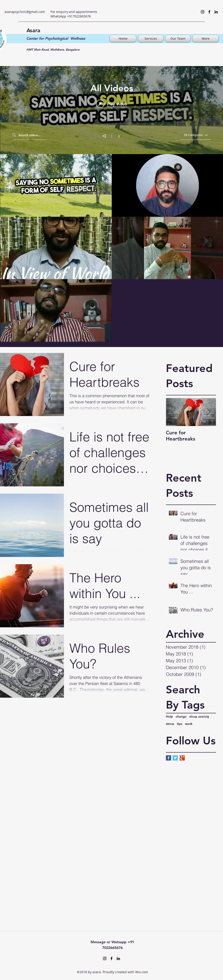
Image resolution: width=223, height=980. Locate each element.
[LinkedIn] (216, 12)
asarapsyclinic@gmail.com (25, 12)
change (181, 717)
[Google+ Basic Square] (182, 758)
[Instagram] (203, 12)
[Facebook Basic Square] (169, 758)
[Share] (106, 136)
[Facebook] (209, 12)
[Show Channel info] (117, 136)
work (189, 724)
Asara (33, 30)
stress (170, 724)
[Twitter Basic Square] (175, 758)
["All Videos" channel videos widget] (112, 201)
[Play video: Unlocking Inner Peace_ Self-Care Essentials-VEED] (112, 104)
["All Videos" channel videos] (112, 248)
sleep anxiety (199, 717)
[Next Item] (209, 412)
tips (180, 724)
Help (169, 717)
